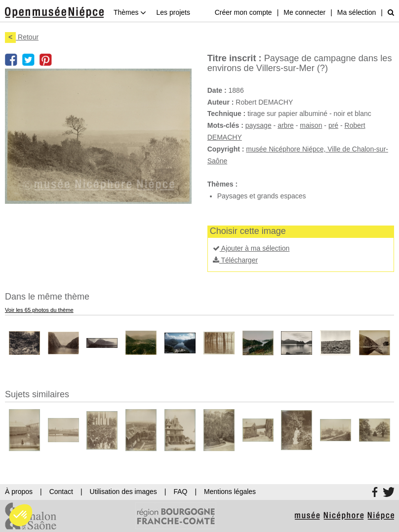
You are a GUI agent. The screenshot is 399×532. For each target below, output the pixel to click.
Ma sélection (357, 12)
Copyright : (226, 149)
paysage (259, 125)
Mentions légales (230, 492)
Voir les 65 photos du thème (39, 310)
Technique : (227, 114)
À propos (19, 492)
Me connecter (304, 12)
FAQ (180, 492)
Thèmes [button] (130, 12)
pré (333, 125)
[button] (21, 515)
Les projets (173, 12)
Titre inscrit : (235, 58)
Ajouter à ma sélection (251, 248)
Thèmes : (222, 184)
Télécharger (235, 260)
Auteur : (221, 102)
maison (311, 125)
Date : (217, 90)
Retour (22, 37)
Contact (61, 492)
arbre (286, 125)
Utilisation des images (123, 492)
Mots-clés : (225, 125)
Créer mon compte (243, 12)
